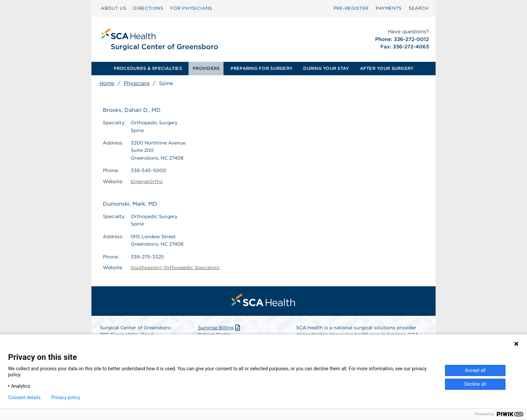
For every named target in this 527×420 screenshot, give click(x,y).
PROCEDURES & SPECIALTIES (148, 68)
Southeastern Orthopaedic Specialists (175, 267)
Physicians (137, 83)
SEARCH (419, 8)
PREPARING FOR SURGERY (261, 68)
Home (107, 83)
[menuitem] (113, 8)
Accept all (475, 370)
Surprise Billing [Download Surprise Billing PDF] (220, 328)
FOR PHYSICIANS (191, 8)
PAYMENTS (389, 8)
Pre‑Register (351, 8)
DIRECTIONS (148, 8)
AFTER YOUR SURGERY (387, 68)
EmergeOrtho (147, 181)
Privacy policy (66, 397)
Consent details (24, 397)
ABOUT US (113, 8)
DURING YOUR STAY (326, 68)
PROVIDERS (206, 68)
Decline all (475, 384)
